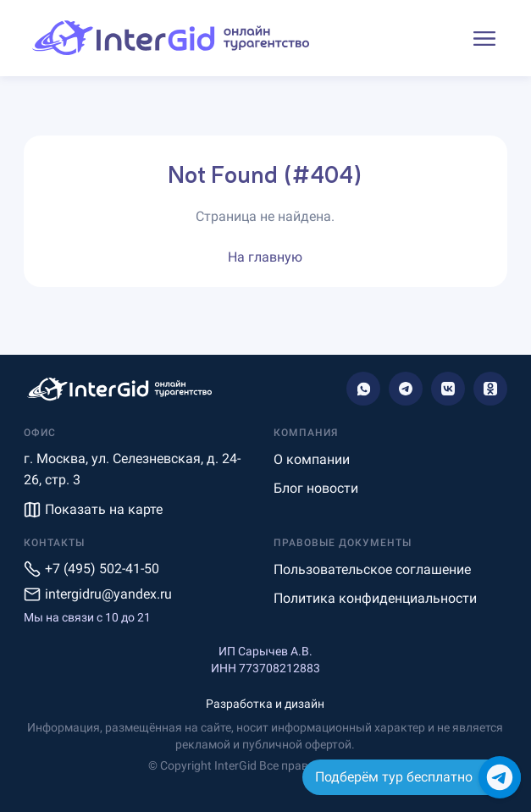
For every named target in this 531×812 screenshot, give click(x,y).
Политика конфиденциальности (375, 598)
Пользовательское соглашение (372, 569)
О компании (312, 459)
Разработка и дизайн (265, 704)
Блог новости (316, 488)
